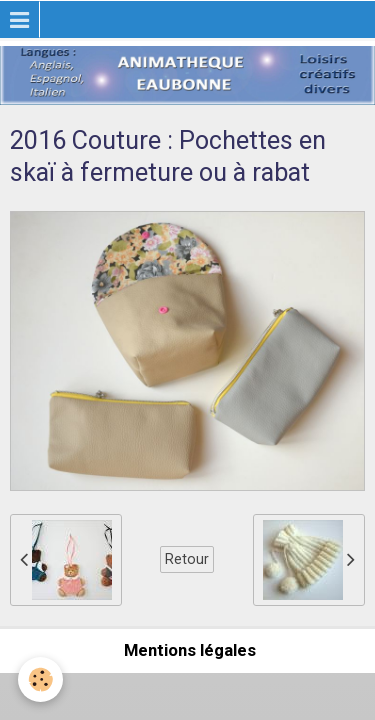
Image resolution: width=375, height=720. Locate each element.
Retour (187, 559)
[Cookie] (40, 679)
